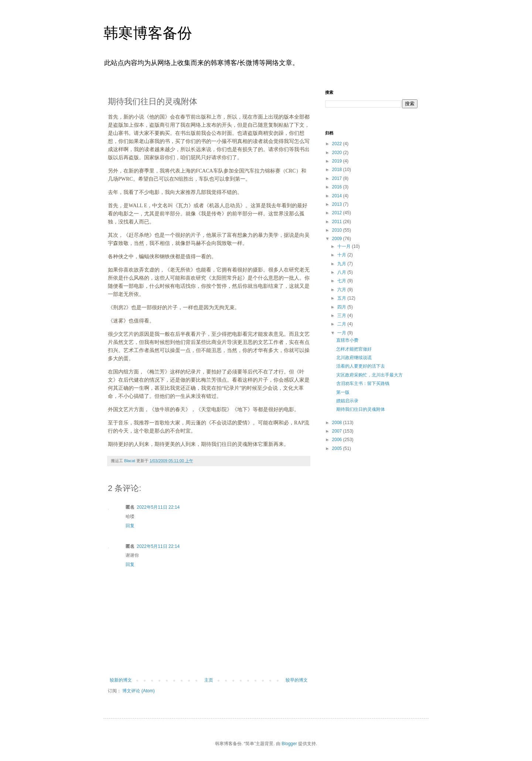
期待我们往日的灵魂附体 (361, 409)
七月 (342, 281)
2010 (338, 230)
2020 (338, 153)
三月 (342, 315)
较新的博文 (121, 680)
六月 (342, 290)
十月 (342, 255)
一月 (342, 333)
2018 (338, 170)
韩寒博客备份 (148, 33)
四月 (342, 307)
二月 (342, 324)
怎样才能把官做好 (354, 349)
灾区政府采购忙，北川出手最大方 (369, 375)
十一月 (345, 246)
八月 (342, 272)
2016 (338, 187)
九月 (342, 264)
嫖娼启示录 (347, 401)
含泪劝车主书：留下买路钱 (363, 383)
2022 (338, 144)
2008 (338, 423)
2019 (338, 161)
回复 (130, 526)
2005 (338, 448)
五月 (342, 298)
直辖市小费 (347, 340)
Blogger (289, 744)
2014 (338, 196)
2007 (338, 431)
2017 (338, 178)
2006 (338, 440)
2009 (338, 239)
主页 (209, 680)
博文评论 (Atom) (138, 691)
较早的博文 (297, 680)
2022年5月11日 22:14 (158, 507)
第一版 (343, 392)
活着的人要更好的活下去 (361, 366)
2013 (338, 204)
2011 (338, 222)
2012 (338, 213)
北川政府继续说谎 (354, 358)
